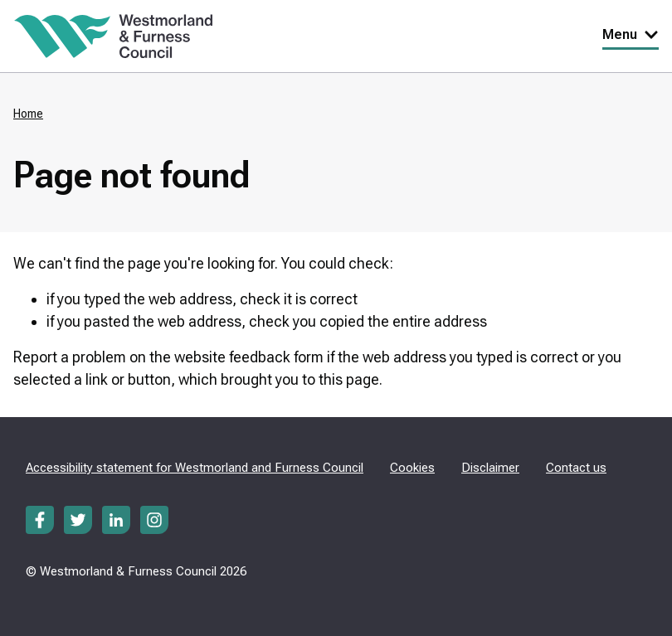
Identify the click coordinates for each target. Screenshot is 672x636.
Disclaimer (490, 468)
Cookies (412, 468)
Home (28, 114)
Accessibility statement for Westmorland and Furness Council (195, 468)
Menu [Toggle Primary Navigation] (631, 34)
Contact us (576, 468)
